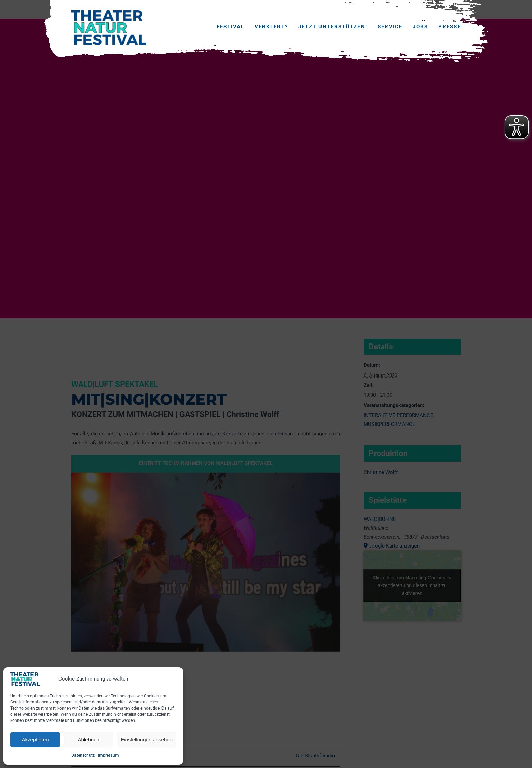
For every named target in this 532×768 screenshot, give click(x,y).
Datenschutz (83, 755)
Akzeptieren (35, 739)
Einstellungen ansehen (147, 739)
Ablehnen (88, 739)
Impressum (108, 755)
